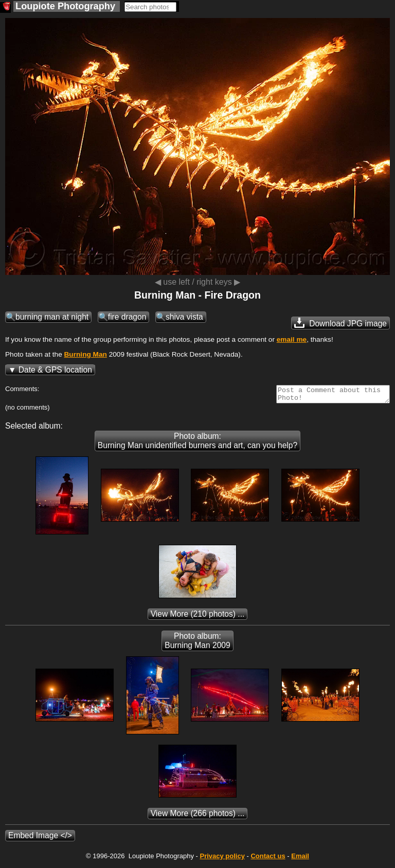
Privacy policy (222, 859)
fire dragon (127, 317)
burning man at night (52, 317)
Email (300, 859)
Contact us (268, 859)
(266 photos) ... (198, 816)
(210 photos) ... (198, 617)
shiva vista (184, 317)
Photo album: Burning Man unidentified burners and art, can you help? (197, 444)
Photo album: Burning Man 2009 (197, 644)
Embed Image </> (40, 838)
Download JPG (340, 323)
